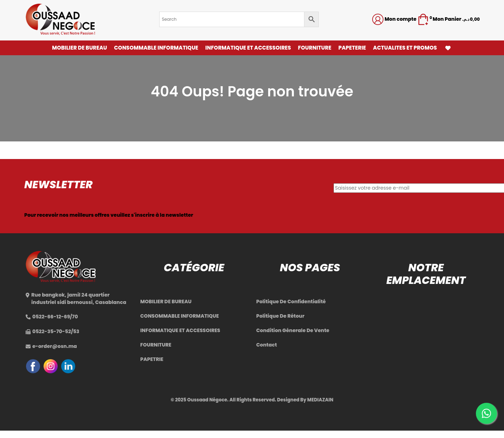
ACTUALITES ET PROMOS (405, 48)
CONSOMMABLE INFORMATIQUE (156, 48)
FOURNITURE (315, 48)
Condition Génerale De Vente (293, 330)
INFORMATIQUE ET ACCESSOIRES (248, 48)
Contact (267, 345)
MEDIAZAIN (320, 400)
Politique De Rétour (280, 316)
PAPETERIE (352, 48)
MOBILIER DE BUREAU (80, 48)
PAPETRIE (152, 359)
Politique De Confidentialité (291, 301)
